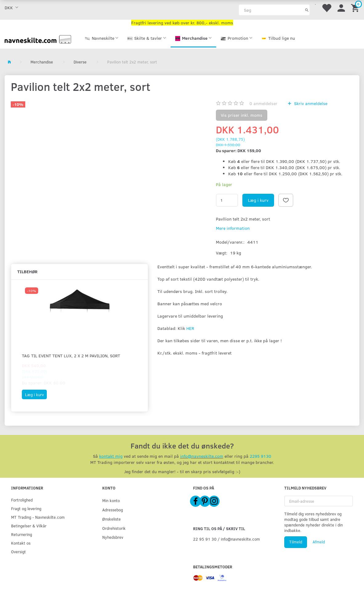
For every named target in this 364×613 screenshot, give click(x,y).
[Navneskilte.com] (38, 39)
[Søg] (307, 10)
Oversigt (18, 552)
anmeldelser (263, 103)
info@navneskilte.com (202, 456)
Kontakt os (21, 543)
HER (190, 328)
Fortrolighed (22, 500)
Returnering (22, 534)
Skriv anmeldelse (310, 103)
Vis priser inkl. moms (242, 115)
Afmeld (319, 542)
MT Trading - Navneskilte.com (38, 517)
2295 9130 (261, 456)
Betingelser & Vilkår (29, 526)
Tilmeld (296, 542)
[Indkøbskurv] (356, 8)
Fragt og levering (26, 508)
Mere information (233, 228)
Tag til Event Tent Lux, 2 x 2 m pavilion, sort (71, 356)
